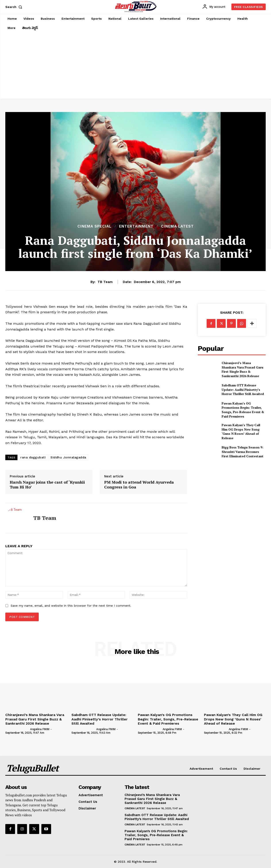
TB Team (105, 282)
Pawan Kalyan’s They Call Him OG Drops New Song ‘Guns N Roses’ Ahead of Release (241, 431)
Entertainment (136, 226)
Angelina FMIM (40, 729)
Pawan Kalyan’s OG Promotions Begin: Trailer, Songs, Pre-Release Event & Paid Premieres (243, 410)
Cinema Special (94, 226)
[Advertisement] (135, 66)
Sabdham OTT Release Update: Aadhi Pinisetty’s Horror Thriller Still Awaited (243, 389)
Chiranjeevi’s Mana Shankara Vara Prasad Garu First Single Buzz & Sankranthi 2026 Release (242, 369)
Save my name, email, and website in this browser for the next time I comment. (71, 606)
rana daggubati (33, 457)
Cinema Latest (177, 226)
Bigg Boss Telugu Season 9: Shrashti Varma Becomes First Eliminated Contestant (243, 452)
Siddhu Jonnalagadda (68, 457)
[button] (15, 7)
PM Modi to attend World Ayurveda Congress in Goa (139, 485)
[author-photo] (17, 729)
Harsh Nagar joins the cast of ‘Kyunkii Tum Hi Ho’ (47, 485)
